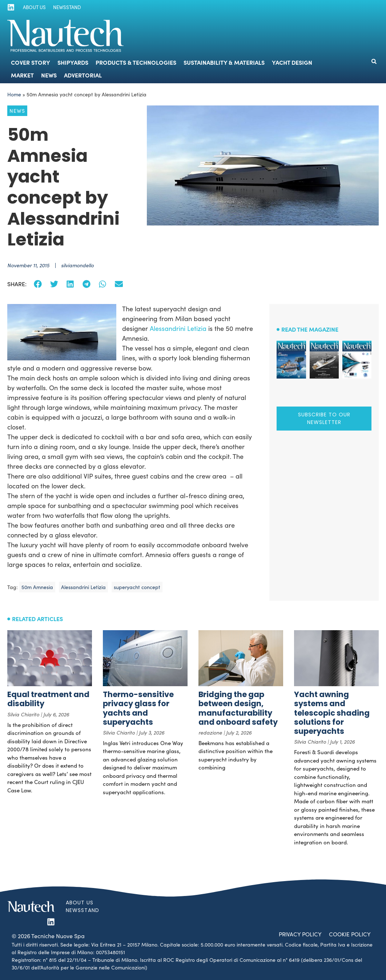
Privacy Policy (297, 934)
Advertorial (83, 75)
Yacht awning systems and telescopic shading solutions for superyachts (332, 713)
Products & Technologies (136, 62)
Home (14, 94)
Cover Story (31, 62)
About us (33, 7)
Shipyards (73, 62)
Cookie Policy (349, 934)
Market (22, 75)
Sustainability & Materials (224, 62)
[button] (374, 61)
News (49, 75)
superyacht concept (137, 587)
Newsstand (65, 7)
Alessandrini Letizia (178, 328)
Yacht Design (292, 62)
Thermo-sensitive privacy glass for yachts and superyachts (138, 708)
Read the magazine (310, 329)
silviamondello (77, 265)
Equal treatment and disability (48, 699)
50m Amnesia (37, 587)
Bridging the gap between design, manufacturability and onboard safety (238, 708)
